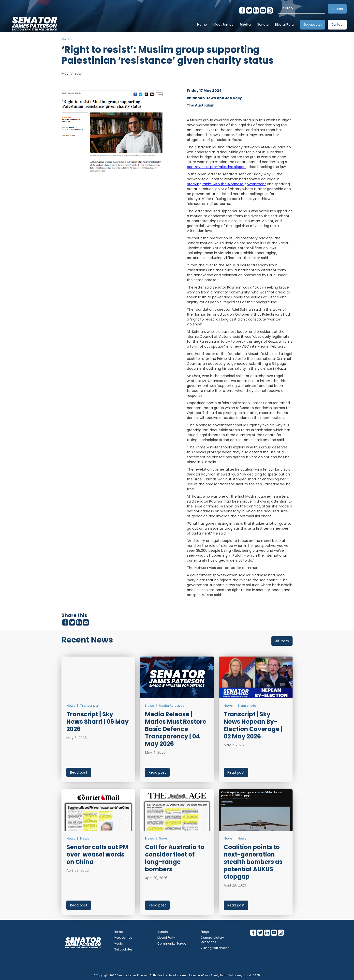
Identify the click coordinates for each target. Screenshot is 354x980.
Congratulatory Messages (212, 940)
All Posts (282, 641)
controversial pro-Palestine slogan (216, 167)
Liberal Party (285, 24)
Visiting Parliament (215, 948)
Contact (337, 24)
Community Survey (172, 943)
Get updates (313, 24)
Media (245, 24)
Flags (205, 932)
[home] (34, 22)
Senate (263, 24)
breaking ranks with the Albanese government (226, 184)
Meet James (223, 24)
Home (202, 24)
